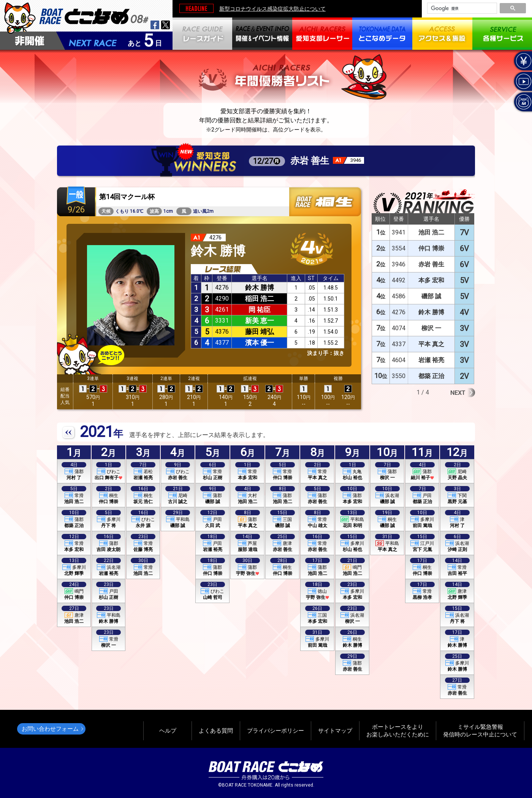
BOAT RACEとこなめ (94, 15)
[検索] (461, 8)
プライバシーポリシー (275, 731)
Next (463, 393)
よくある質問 (216, 731)
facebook (155, 25)
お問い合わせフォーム (50, 729)
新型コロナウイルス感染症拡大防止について (272, 9)
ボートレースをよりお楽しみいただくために (398, 731)
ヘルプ (168, 731)
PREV (69, 433)
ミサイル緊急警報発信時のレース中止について (480, 731)
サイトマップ (335, 731)
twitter (165, 25)
